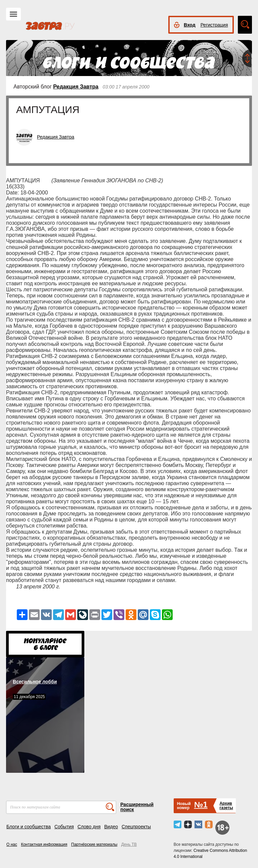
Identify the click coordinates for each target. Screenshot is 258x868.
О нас (12, 844)
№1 (201, 805)
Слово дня (89, 827)
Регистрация (214, 25)
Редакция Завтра (76, 87)
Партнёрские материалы (94, 844)
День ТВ (129, 844)
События (64, 827)
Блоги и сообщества (29, 827)
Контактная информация (44, 844)
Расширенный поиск (137, 807)
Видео (111, 827)
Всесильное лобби (35, 682)
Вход (190, 25)
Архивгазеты (226, 806)
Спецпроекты (136, 827)
